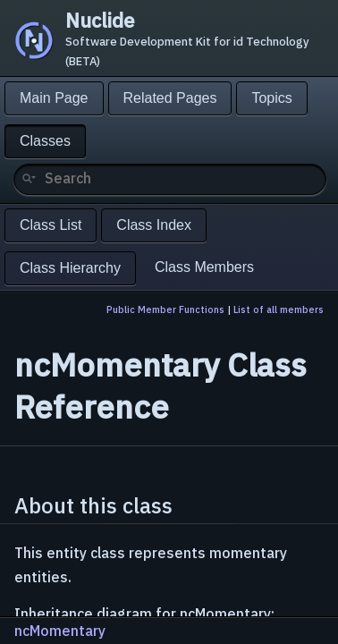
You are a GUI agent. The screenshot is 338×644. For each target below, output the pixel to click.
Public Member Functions (165, 309)
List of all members (279, 309)
